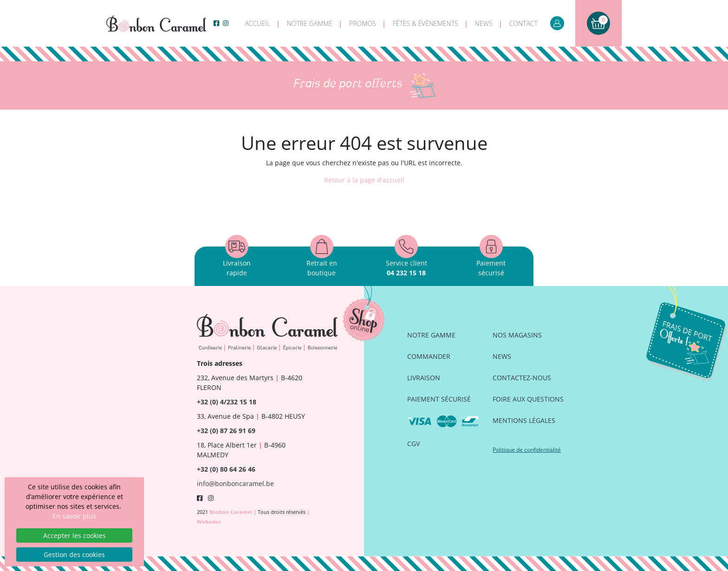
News (484, 23)
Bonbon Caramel (231, 512)
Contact (523, 23)
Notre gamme (310, 23)
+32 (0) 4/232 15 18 (227, 402)
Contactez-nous (522, 378)
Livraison (424, 378)
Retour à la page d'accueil (364, 180)
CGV (413, 444)
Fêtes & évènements (426, 23)
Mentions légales (524, 420)
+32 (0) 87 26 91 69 (226, 431)
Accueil (257, 23)
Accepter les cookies (75, 535)
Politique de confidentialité (527, 450)
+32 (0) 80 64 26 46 (226, 469)
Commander (429, 356)
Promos (363, 23)
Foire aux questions (528, 399)
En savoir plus (74, 516)
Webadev (209, 522)
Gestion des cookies (74, 555)
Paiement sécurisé (439, 399)
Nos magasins (517, 335)
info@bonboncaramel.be (235, 483)
